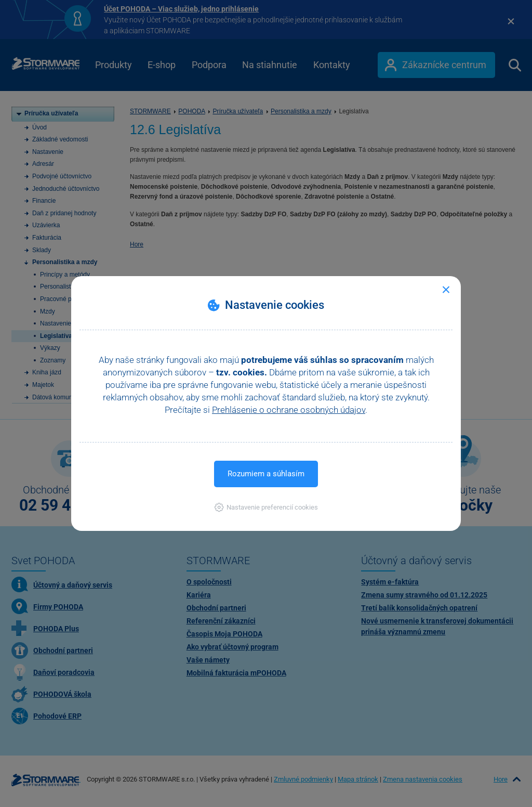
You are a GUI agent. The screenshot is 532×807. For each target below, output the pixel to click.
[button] (266, 507)
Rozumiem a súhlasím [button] (266, 474)
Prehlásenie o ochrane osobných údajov (289, 410)
